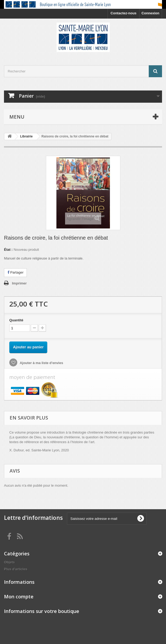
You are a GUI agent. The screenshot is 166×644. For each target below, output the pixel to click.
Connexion (150, 13)
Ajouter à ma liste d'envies (41, 363)
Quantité (16, 320)
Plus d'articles (16, 569)
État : (8, 250)
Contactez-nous (124, 13)
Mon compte (19, 597)
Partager (15, 272)
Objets (9, 562)
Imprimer (19, 283)
